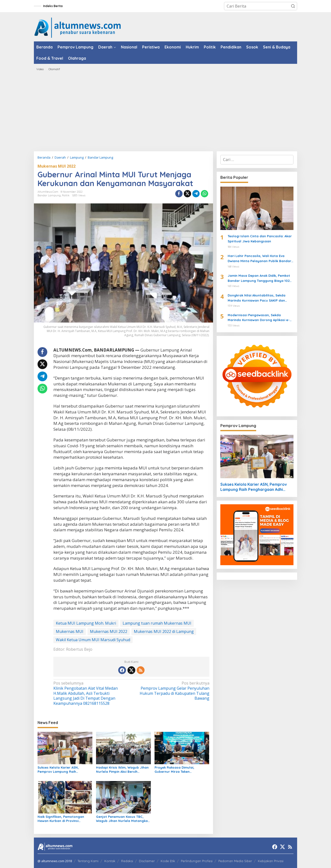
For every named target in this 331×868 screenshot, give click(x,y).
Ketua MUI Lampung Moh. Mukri (86, 623)
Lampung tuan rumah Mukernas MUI (157, 623)
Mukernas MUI (70, 631)
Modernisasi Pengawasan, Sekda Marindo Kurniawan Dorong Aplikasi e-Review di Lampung (259, 318)
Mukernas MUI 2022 (57, 166)
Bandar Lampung (49, 195)
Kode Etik (168, 861)
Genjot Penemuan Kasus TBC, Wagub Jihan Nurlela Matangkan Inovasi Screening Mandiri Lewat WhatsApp (123, 819)
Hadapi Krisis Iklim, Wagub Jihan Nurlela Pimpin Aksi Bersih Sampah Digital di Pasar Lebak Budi (122, 770)
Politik (66, 195)
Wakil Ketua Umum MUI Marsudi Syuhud (93, 640)
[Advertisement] (165, 111)
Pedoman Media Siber (235, 861)
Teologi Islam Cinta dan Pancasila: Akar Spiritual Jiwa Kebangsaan (260, 239)
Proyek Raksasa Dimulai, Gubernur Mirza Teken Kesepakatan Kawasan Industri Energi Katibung (180, 770)
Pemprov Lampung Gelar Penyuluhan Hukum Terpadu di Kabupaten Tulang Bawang (172, 691)
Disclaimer (147, 861)
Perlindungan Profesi (197, 861)
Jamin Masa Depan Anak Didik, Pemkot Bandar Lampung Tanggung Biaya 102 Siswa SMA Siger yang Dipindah (259, 278)
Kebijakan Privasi (271, 861)
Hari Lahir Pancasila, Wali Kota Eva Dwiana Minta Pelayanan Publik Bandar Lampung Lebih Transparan (259, 259)
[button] (293, 6)
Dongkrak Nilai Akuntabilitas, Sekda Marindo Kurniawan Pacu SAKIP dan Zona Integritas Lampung (257, 298)
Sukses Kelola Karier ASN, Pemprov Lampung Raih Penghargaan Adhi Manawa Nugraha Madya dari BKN (60, 770)
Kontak (110, 861)
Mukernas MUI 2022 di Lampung (164, 631)
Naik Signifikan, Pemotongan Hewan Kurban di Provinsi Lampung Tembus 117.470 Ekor (61, 819)
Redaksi (127, 861)
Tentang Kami (88, 861)
